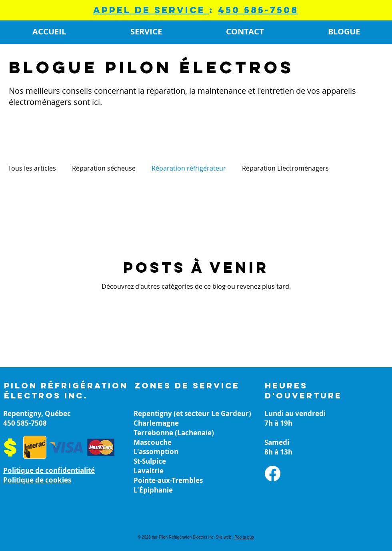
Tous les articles (32, 168)
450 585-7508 (258, 10)
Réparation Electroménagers (285, 168)
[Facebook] (273, 474)
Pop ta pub (244, 537)
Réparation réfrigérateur (189, 168)
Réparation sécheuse (104, 168)
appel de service (151, 10)
